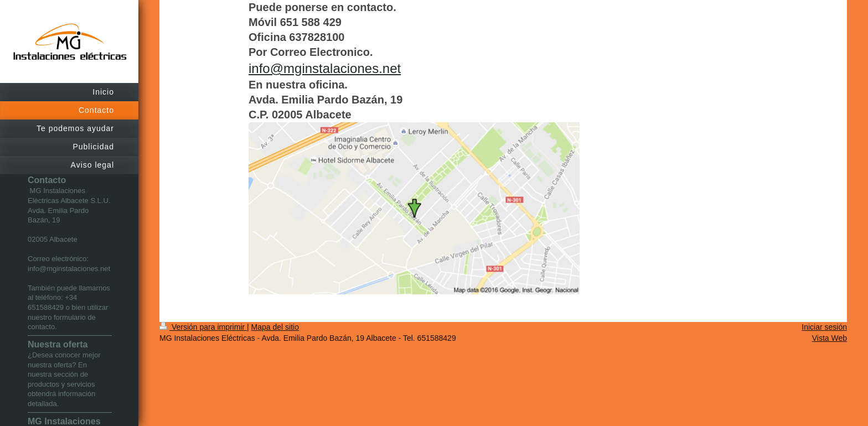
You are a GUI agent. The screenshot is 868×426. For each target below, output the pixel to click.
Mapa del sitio (275, 327)
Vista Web (830, 338)
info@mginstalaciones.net (325, 68)
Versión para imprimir (203, 327)
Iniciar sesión (824, 327)
